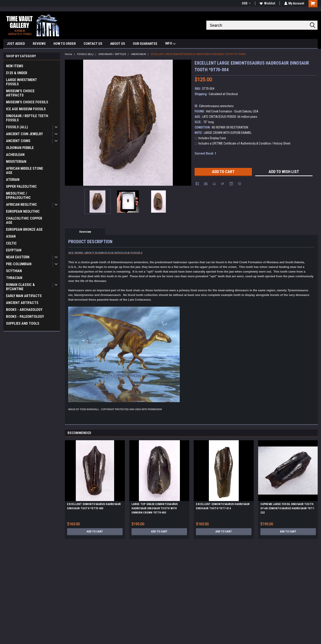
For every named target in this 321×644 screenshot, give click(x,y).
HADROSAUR (139, 54)
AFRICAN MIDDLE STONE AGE (25, 171)
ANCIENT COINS (18, 141)
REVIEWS (39, 44)
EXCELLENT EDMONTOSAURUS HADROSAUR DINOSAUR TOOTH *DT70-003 (94, 506)
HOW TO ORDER (65, 44)
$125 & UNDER (17, 73)
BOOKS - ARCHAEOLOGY (24, 310)
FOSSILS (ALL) (17, 127)
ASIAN (11, 236)
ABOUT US (118, 44)
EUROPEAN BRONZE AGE (24, 229)
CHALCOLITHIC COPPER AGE (24, 220)
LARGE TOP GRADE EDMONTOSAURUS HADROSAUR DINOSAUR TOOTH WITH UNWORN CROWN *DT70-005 (155, 508)
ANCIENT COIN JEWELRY (24, 134)
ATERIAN (13, 180)
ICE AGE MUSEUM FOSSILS (26, 109)
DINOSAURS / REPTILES (112, 54)
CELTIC (11, 243)
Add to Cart (95, 532)
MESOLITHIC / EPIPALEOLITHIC (18, 196)
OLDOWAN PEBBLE (20, 148)
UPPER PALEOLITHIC (21, 186)
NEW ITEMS (15, 66)
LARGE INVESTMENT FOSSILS (22, 82)
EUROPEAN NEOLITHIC (23, 211)
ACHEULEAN (15, 155)
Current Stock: (205, 153)
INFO (170, 44)
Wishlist (267, 3)
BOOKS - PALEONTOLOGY (25, 317)
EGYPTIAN (14, 250)
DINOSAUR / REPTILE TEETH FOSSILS (27, 118)
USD (246, 3)
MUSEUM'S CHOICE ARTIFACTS (20, 93)
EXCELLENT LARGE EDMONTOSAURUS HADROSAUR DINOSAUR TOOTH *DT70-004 (198, 54)
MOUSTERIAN (16, 162)
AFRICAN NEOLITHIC (22, 205)
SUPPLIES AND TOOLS (23, 323)
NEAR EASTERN (18, 257)
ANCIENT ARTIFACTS (22, 303)
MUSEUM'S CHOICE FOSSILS (27, 102)
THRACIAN (14, 278)
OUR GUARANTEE (145, 44)
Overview (85, 232)
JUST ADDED (16, 44)
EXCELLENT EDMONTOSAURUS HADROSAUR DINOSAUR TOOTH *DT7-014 (223, 506)
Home (69, 54)
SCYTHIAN (14, 271)
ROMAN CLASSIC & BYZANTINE (20, 287)
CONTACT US (93, 44)
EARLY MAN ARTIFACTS (24, 296)
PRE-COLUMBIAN (19, 264)
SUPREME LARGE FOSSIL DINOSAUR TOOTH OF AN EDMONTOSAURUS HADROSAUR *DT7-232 (288, 508)
